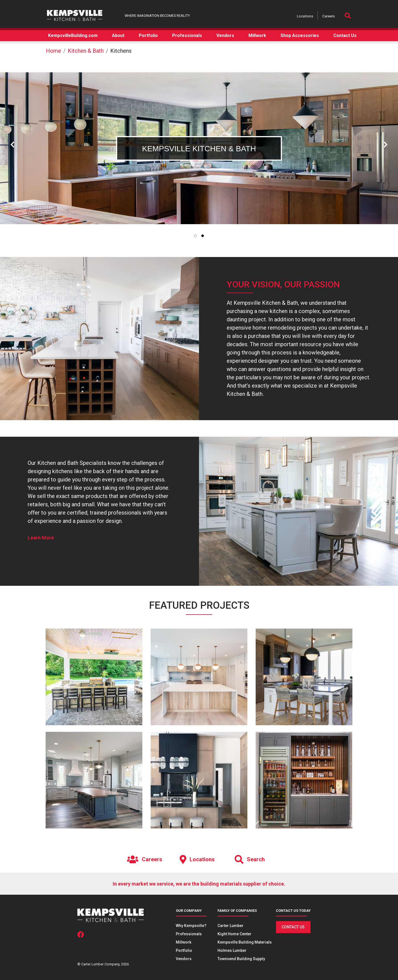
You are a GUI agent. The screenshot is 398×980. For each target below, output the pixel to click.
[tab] (195, 236)
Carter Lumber (231, 926)
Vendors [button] (225, 35)
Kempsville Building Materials (245, 942)
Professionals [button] (187, 35)
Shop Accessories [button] (300, 35)
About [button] (118, 35)
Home (53, 51)
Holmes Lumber (232, 950)
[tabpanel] (199, 148)
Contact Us (293, 927)
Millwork (184, 942)
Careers (328, 16)
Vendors (184, 959)
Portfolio (184, 950)
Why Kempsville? (191, 926)
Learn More (41, 538)
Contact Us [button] (345, 35)
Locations (305, 16)
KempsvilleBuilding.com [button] (73, 35)
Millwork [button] (257, 35)
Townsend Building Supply (241, 959)
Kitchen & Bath (86, 51)
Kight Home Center (235, 934)
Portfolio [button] (148, 35)
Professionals (189, 934)
